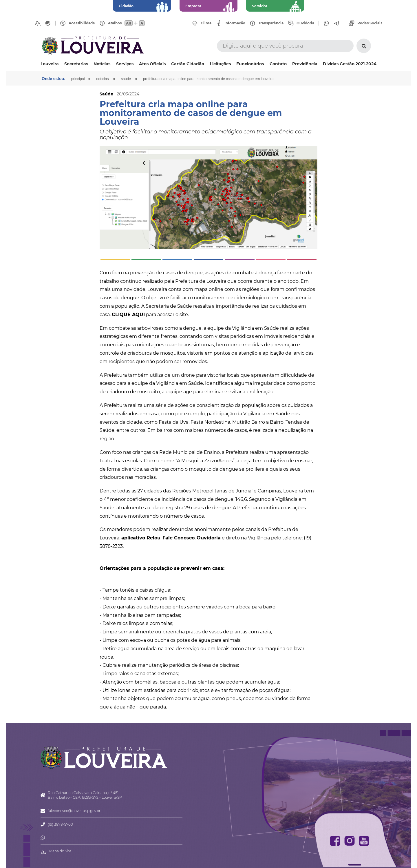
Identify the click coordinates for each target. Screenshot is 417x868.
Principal (78, 79)
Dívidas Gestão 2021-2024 (350, 64)
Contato (278, 64)
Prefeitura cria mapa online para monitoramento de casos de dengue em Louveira (208, 79)
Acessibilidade (82, 23)
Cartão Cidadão (188, 64)
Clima (206, 23)
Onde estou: (54, 79)
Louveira (50, 64)
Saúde (126, 79)
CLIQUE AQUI (128, 315)
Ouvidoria (305, 23)
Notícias (102, 64)
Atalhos (115, 23)
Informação (235, 23)
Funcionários (250, 64)
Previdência (305, 64)
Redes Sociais (370, 23)
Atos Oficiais (152, 64)
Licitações (220, 64)
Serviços (125, 64)
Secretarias (76, 64)
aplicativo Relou (141, 538)
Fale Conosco (179, 538)
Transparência (271, 23)
